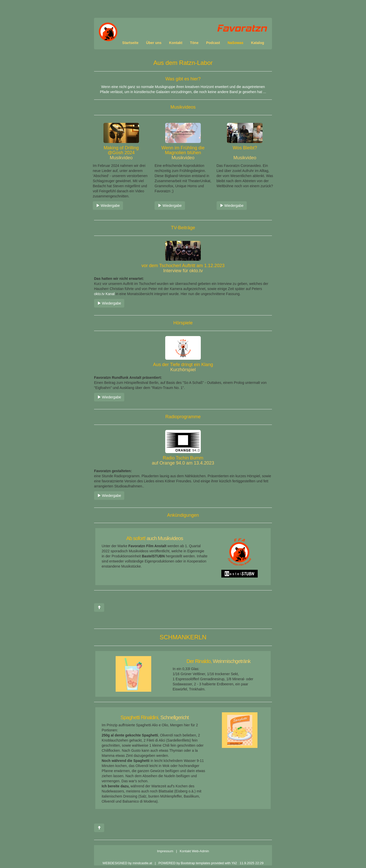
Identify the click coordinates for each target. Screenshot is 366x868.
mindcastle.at (143, 863)
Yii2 (234, 863)
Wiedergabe (108, 206)
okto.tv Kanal (104, 294)
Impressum (165, 851)
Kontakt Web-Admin (194, 851)
